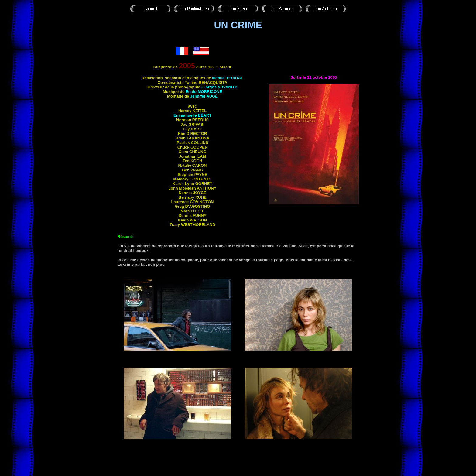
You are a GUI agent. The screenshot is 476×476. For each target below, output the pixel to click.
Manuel (228, 78)
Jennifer (204, 96)
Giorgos (220, 87)
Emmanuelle (192, 115)
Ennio (204, 92)
